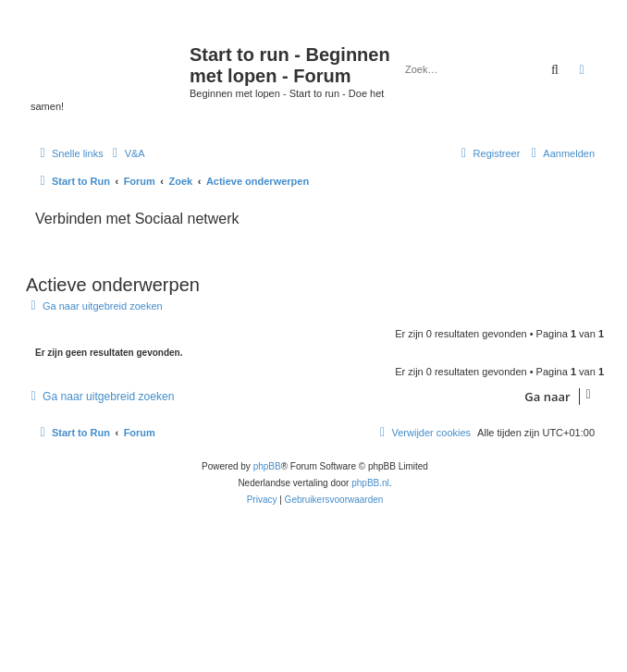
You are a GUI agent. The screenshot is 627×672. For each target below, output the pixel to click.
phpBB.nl (370, 483)
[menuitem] (127, 153)
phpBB (267, 466)
